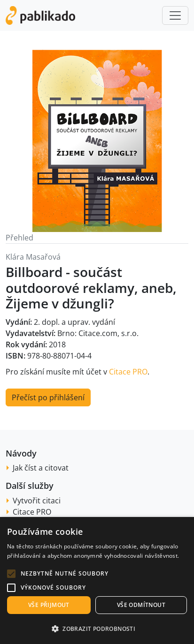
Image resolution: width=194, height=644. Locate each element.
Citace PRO (128, 372)
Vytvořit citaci (37, 501)
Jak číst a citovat (41, 468)
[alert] (97, 580)
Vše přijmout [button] (49, 605)
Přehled (19, 238)
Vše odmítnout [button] (141, 605)
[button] (11, 574)
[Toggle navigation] (175, 15)
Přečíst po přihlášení (48, 397)
